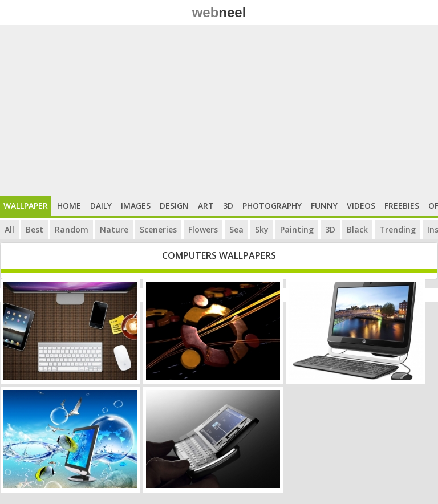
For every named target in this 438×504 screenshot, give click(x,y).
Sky (262, 229)
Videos (361, 206)
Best (35, 229)
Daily (101, 206)
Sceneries (158, 229)
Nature (114, 229)
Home (69, 206)
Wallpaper (26, 206)
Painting (297, 229)
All (9, 229)
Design (174, 206)
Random (72, 229)
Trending (398, 229)
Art (206, 206)
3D (228, 206)
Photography (272, 206)
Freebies (402, 206)
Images (136, 206)
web (219, 12)
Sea (236, 229)
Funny (324, 206)
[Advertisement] (219, 110)
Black (357, 229)
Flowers (203, 229)
